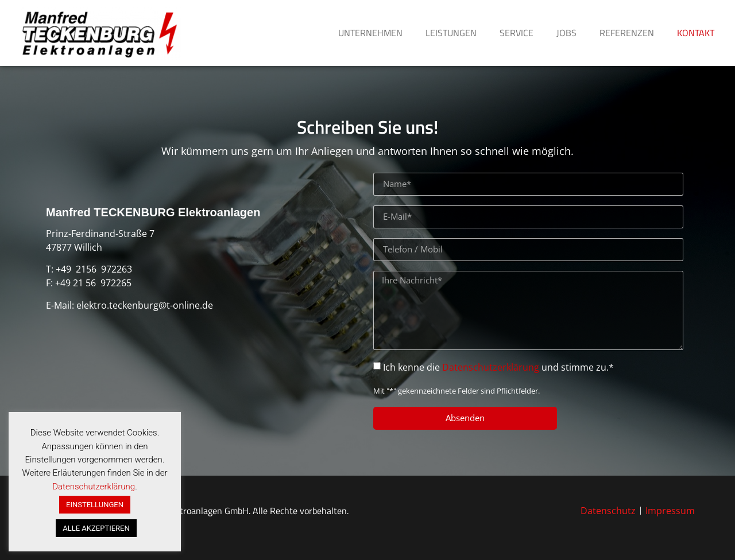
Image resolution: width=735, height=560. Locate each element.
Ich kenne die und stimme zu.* (498, 367)
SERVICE (517, 33)
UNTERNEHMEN (370, 33)
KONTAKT (696, 33)
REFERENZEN (627, 33)
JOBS (566, 33)
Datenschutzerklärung (491, 367)
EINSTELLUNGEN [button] (95, 505)
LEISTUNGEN (451, 33)
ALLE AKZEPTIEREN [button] (96, 528)
